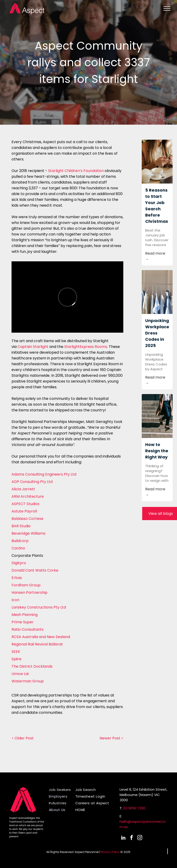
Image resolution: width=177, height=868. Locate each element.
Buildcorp (20, 541)
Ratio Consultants (28, 629)
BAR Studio (21, 526)
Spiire (16, 659)
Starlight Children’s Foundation (76, 171)
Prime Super (23, 622)
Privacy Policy (110, 852)
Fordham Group (26, 585)
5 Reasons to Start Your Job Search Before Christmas (157, 206)
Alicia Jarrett (23, 489)
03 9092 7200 (134, 808)
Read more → (155, 256)
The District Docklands (32, 666)
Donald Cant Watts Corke (35, 570)
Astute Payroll (24, 511)
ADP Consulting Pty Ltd (32, 482)
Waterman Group (28, 681)
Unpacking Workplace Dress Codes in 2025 (157, 333)
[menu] (167, 9)
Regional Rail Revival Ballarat (37, 644)
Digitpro (19, 563)
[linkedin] (123, 838)
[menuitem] (64, 790)
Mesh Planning (25, 615)
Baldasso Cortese (27, 519)
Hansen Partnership (29, 592)
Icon (15, 600)
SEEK (16, 652)
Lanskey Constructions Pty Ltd (39, 607)
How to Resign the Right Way (157, 451)
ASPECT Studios (25, 504)
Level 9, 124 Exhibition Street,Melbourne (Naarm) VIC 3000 (143, 795)
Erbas (17, 578)
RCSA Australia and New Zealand (41, 637)
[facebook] (132, 838)
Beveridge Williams (28, 533)
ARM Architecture (28, 496)
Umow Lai (20, 674)
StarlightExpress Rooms (86, 347)
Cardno (18, 548)
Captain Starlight (33, 347)
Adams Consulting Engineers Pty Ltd (44, 474)
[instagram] (140, 838)
